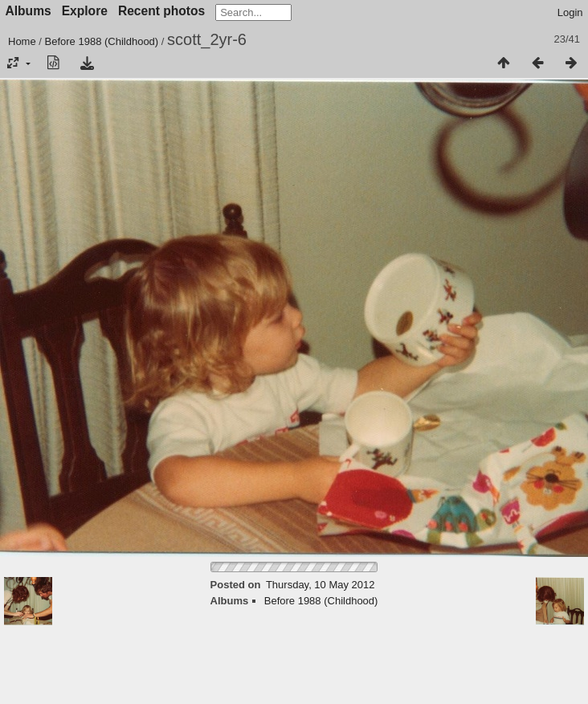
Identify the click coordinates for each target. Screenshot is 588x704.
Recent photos (161, 11)
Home (22, 41)
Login (570, 12)
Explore (85, 11)
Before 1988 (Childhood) (102, 41)
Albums (29, 11)
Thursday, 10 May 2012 (321, 585)
